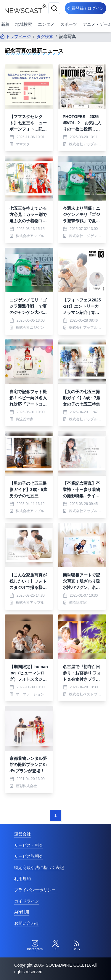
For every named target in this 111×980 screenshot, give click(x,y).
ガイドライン (27, 901)
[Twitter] (56, 946)
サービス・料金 (29, 845)
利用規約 (22, 879)
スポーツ (69, 24)
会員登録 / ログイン (86, 8)
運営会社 (22, 834)
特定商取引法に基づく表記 (39, 868)
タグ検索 (45, 36)
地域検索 (24, 24)
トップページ (15, 36)
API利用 (22, 912)
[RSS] (76, 946)
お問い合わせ (27, 923)
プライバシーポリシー (35, 890)
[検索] (54, 8)
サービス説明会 (29, 856)
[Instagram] (35, 946)
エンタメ (46, 24)
